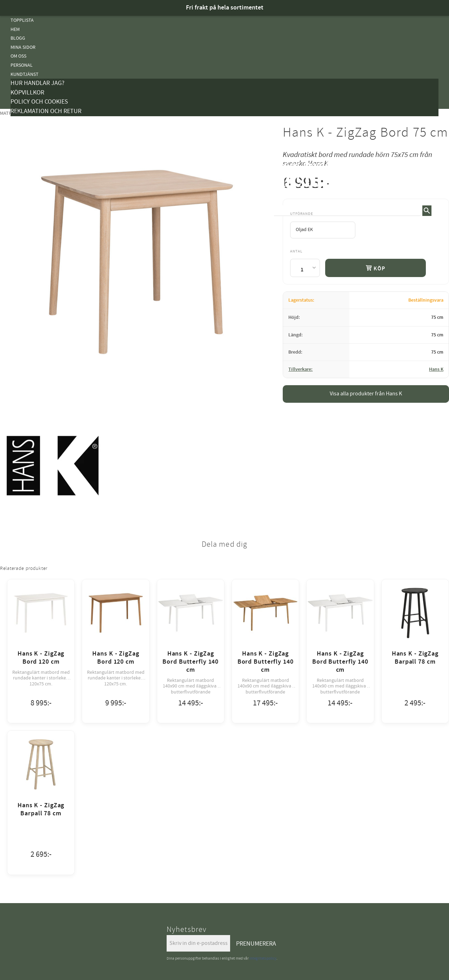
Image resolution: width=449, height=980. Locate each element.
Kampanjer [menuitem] (23, 121)
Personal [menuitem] (22, 65)
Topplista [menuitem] (22, 20)
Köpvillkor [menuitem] (27, 93)
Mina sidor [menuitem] (23, 47)
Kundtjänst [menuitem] (25, 74)
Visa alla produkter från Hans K (366, 394)
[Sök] (427, 211)
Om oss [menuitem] (18, 56)
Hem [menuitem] (15, 29)
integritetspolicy (263, 958)
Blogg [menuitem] (18, 38)
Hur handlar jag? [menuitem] (38, 83)
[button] (433, 175)
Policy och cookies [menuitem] (39, 102)
